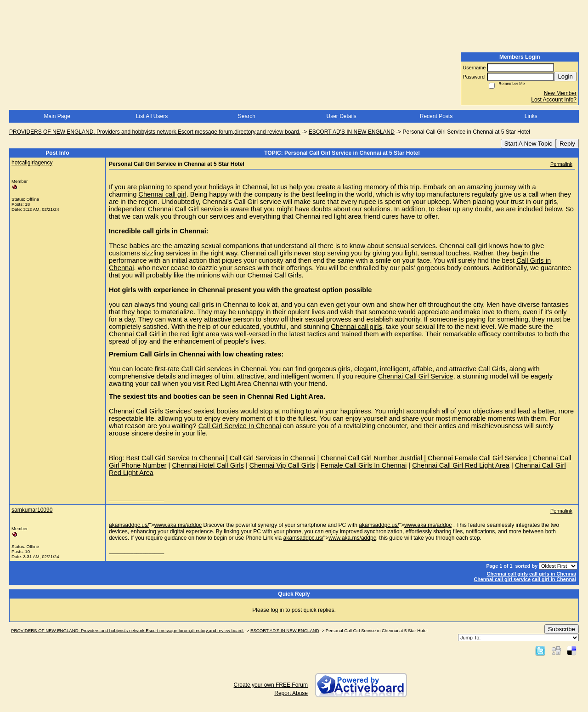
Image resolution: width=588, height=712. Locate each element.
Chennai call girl (162, 194)
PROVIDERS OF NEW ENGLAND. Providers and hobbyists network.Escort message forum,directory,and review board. (155, 132)
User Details (341, 116)
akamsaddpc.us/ (129, 525)
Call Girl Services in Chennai (273, 458)
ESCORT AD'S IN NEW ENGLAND (352, 132)
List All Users (152, 116)
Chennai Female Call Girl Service (478, 458)
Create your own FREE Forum (271, 685)
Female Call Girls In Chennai (364, 465)
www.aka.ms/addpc (178, 525)
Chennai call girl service (502, 579)
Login (565, 76)
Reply (567, 144)
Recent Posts (436, 116)
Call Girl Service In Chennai (240, 426)
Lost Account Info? (554, 100)
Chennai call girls (356, 327)
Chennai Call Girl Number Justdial (371, 458)
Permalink (561, 164)
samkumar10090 (32, 510)
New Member (560, 93)
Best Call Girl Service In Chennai (175, 458)
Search (247, 116)
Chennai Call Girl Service (416, 376)
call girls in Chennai (553, 574)
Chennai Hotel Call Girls (208, 465)
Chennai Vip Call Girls (282, 465)
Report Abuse (291, 693)
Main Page (57, 116)
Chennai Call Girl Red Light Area (461, 465)
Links (531, 116)
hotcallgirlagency (32, 163)
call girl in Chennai (554, 579)
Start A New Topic (528, 144)
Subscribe (562, 629)
